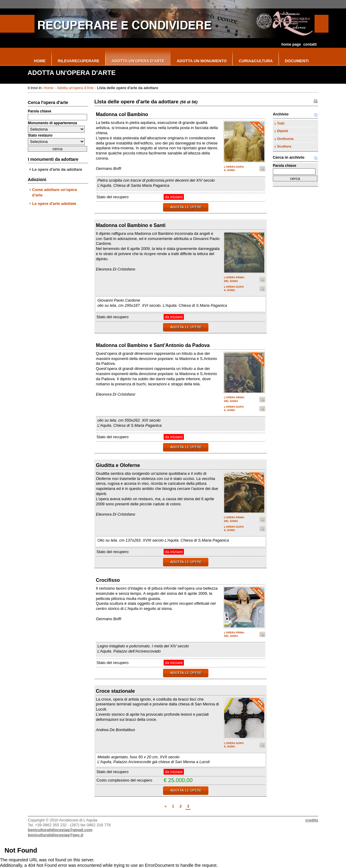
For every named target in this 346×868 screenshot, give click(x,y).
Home (49, 88)
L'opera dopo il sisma (234, 168)
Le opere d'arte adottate (54, 204)
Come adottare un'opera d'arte (54, 192)
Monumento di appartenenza (52, 123)
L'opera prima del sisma (234, 279)
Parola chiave (39, 111)
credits (312, 820)
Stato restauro (40, 135)
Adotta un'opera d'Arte (75, 88)
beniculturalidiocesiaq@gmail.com (60, 830)
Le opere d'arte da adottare (57, 169)
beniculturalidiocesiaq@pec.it (55, 835)
